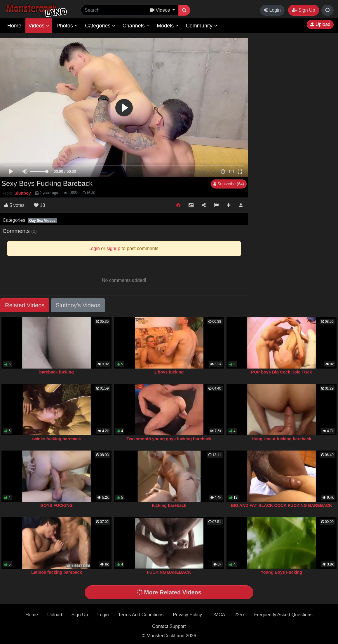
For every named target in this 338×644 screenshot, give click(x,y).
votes (14, 205)
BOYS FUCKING (57, 505)
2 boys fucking (169, 372)
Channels (136, 26)
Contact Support (169, 626)
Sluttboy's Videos (78, 305)
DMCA (218, 615)
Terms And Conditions (141, 615)
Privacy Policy (187, 615)
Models (168, 26)
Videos (39, 26)
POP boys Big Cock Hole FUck (281, 372)
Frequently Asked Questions (283, 615)
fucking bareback (169, 505)
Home (14, 26)
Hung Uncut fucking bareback (281, 439)
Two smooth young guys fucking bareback (169, 439)
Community (202, 26)
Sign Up (303, 10)
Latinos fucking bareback (57, 572)
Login (272, 10)
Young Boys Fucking (281, 572)
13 (39, 205)
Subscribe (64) (229, 184)
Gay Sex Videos (42, 221)
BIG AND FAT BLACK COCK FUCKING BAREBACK (282, 505)
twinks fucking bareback (56, 439)
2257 (240, 615)
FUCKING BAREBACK (169, 572)
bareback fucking (57, 372)
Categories (100, 26)
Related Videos (25, 305)
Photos (67, 26)
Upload (320, 24)
